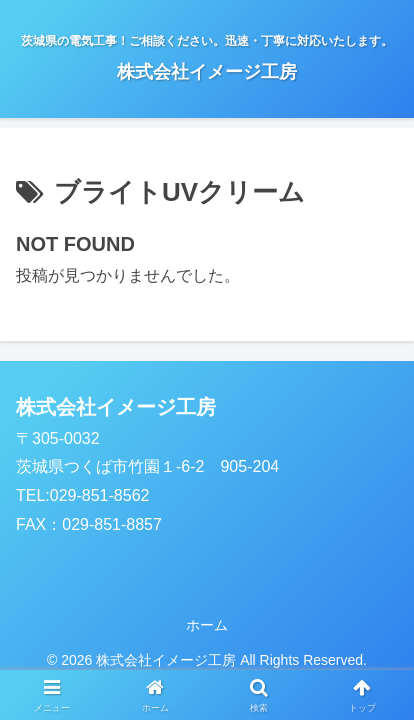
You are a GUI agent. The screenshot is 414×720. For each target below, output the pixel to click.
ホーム (207, 625)
